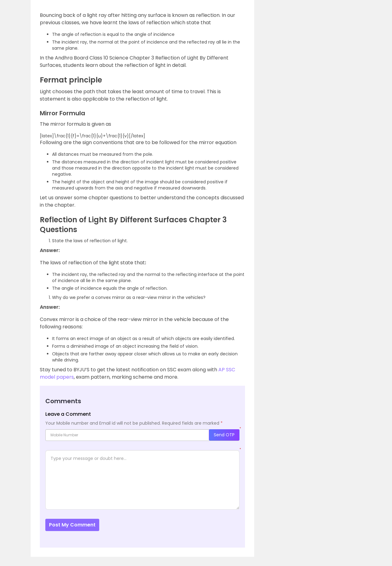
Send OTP (224, 435)
